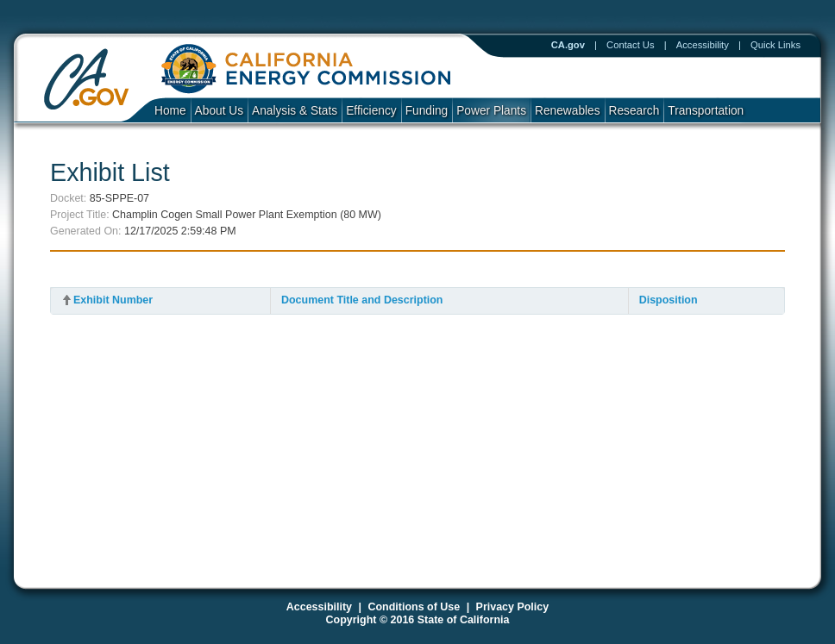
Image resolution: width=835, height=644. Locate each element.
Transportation (706, 111)
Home (170, 111)
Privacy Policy (513, 607)
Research (634, 111)
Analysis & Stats (295, 111)
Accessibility (703, 45)
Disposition (669, 300)
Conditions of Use (414, 607)
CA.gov (568, 45)
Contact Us (631, 45)
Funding (427, 111)
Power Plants (491, 111)
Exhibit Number (113, 300)
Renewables (568, 111)
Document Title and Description (362, 300)
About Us (219, 111)
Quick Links (775, 45)
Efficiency (371, 111)
